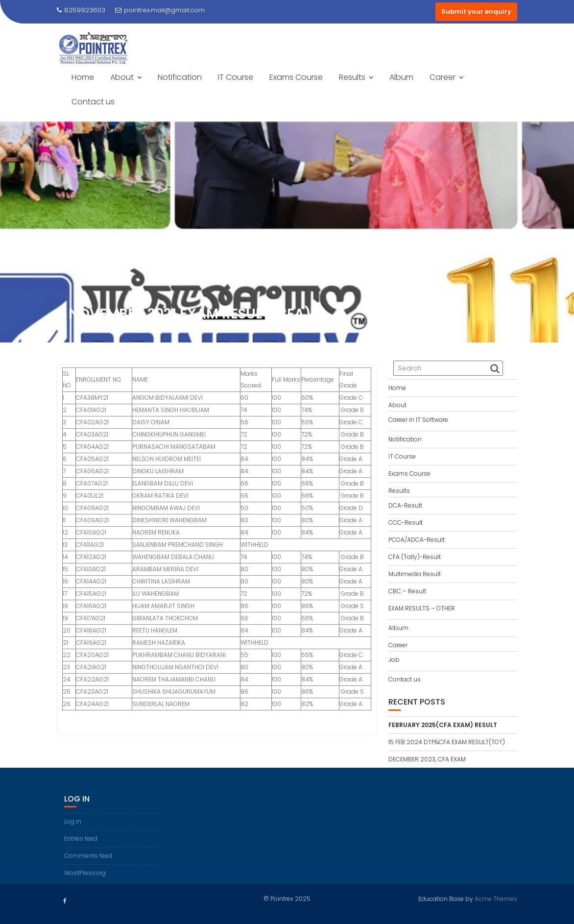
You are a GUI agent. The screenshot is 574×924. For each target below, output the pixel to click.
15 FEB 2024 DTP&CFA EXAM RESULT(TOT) (447, 742)
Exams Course (296, 77)
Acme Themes (496, 898)
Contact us (93, 102)
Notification (180, 77)
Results (352, 77)
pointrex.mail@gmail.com (160, 10)
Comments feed (88, 865)
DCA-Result (405, 505)
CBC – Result (407, 591)
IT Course (236, 77)
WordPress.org (85, 883)
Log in (73, 831)
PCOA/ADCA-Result (417, 540)
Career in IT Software (418, 420)
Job (394, 660)
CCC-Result (406, 523)
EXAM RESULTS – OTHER (422, 608)
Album (401, 77)
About (122, 77)
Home (83, 77)
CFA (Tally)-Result (415, 557)
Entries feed (81, 848)
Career (442, 77)
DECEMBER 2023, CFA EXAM (427, 759)
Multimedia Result (415, 574)
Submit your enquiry (476, 12)
